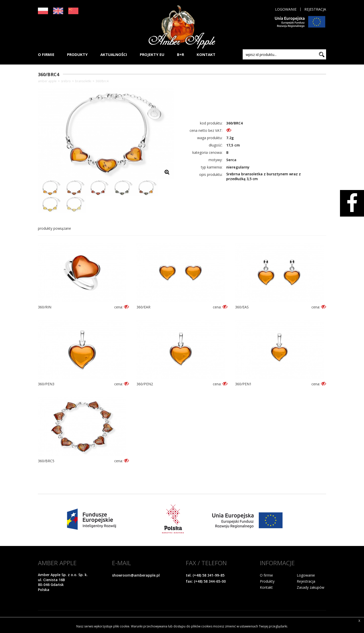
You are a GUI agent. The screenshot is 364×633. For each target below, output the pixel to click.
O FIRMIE (46, 54)
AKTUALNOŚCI (114, 54)
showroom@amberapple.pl (136, 575)
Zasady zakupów (311, 587)
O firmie (266, 575)
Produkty (267, 581)
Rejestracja (315, 9)
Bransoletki (83, 81)
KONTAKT (206, 54)
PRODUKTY (77, 54)
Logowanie (286, 9)
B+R (180, 54)
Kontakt (266, 587)
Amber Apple (47, 81)
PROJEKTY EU (152, 54)
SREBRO (66, 81)
